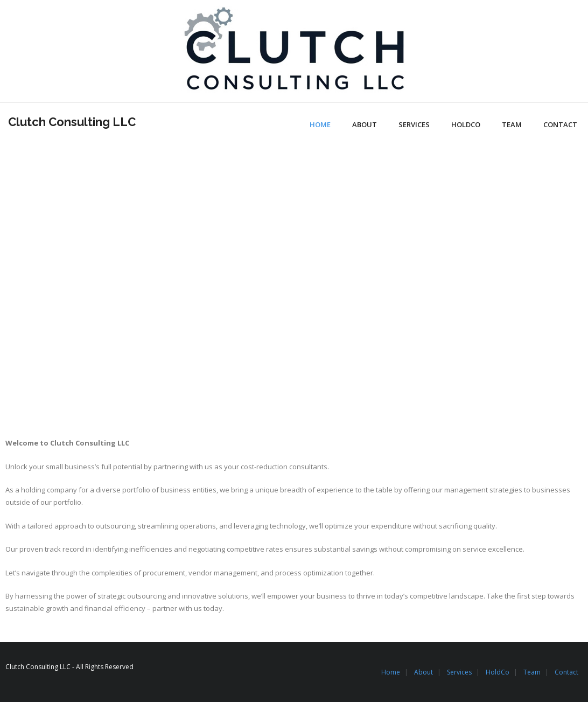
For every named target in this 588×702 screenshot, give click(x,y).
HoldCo (498, 672)
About (423, 672)
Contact (566, 672)
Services (459, 672)
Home (391, 672)
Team (532, 672)
